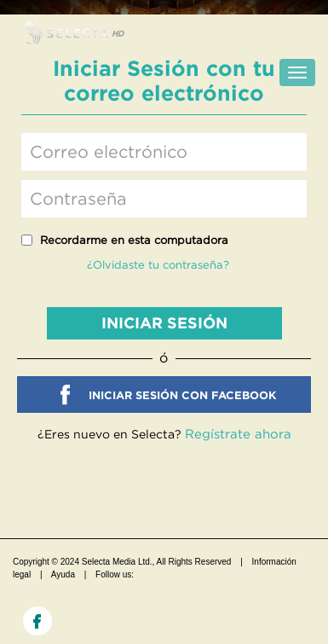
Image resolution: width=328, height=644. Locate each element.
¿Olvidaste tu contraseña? (158, 265)
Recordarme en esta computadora (134, 240)
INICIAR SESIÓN (164, 323)
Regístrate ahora (238, 434)
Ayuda (63, 574)
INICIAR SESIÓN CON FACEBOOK (182, 395)
